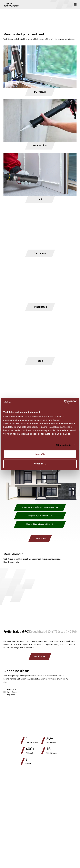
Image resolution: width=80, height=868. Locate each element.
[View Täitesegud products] (40, 231)
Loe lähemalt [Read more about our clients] (40, 656)
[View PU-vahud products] (40, 69)
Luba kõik (40, 454)
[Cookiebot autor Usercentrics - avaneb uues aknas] (64, 402)
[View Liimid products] (40, 177)
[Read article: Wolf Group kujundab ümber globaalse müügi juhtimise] (40, 809)
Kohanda (40, 464)
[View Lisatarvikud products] (40, 392)
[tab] (16, 632)
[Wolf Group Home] (11, 5)
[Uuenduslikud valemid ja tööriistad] (40, 507)
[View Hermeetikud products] (40, 123)
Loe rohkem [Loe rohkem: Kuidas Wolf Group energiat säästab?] (40, 539)
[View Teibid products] (40, 338)
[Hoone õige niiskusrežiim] (40, 524)
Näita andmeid (64, 445)
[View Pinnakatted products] (40, 284)
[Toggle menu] (75, 5)
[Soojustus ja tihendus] (40, 516)
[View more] (40, 13)
